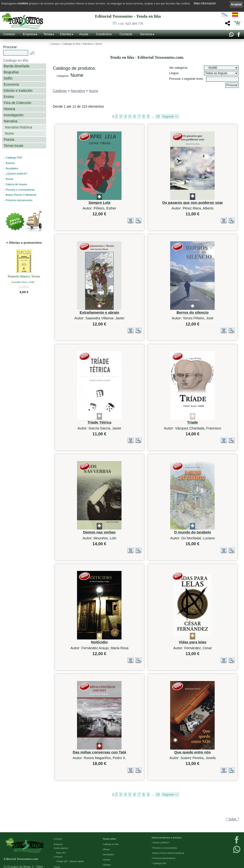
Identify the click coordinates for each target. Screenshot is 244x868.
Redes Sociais (61, 838)
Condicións (104, 34)
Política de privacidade (65, 853)
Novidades (12, 168)
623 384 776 (131, 24)
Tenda (48, 34)
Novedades (108, 815)
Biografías (11, 72)
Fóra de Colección (17, 103)
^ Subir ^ (232, 768)
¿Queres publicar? (17, 174)
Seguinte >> (170, 116)
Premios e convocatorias (20, 190)
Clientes (66, 34)
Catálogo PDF (14, 158)
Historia (9, 109)
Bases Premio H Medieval (21, 195)
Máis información (205, 3)
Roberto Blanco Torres (24, 277)
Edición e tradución (18, 91)
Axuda (84, 34)
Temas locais (13, 146)
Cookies (58, 864)
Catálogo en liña (71, 44)
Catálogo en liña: (16, 60)
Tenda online (109, 800)
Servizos (146, 34)
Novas (9, 179)
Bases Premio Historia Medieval (168, 814)
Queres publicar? (161, 803)
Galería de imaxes (16, 184)
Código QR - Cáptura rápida (70, 822)
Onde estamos (61, 809)
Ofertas (106, 810)
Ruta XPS (61, 813)
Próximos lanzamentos (19, 200)
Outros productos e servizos (166, 799)
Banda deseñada (17, 66)
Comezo (9, 34)
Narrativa (11, 121)
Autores (10, 163)
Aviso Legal (59, 848)
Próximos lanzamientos (164, 819)
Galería (57, 833)
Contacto (126, 34)
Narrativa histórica (19, 127)
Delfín (8, 78)
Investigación (14, 115)
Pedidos (107, 831)
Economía (11, 84)
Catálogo (60, 91)
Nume (9, 133)
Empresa (29, 34)
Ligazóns (58, 843)
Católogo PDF (160, 824)
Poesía (9, 139)
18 (158, 116)
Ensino (9, 97)
